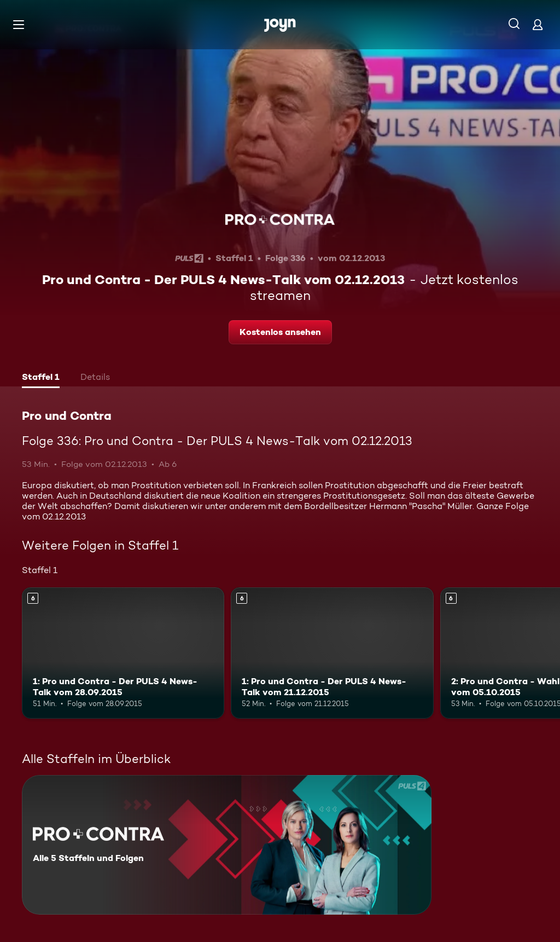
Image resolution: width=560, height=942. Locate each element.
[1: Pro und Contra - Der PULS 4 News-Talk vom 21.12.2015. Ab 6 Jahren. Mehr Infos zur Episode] (332, 653)
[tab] (41, 378)
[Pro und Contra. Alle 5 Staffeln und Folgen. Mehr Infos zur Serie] (227, 845)
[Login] (538, 24)
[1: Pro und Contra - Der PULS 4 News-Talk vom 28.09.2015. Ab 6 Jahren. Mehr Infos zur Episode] (123, 653)
